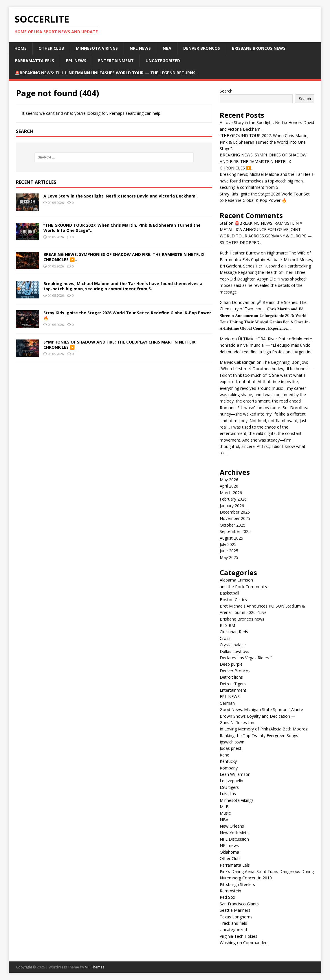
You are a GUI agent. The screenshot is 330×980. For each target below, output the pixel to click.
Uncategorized (163, 61)
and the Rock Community (243, 587)
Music (225, 813)
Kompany (229, 768)
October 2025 (233, 525)
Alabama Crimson (236, 580)
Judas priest (231, 748)
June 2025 (229, 551)
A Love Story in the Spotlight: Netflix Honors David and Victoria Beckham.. (121, 196)
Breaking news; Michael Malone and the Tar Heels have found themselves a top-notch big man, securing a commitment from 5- (123, 286)
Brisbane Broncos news (259, 48)
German (227, 703)
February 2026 (233, 499)
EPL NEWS (76, 61)
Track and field (233, 923)
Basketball (229, 593)
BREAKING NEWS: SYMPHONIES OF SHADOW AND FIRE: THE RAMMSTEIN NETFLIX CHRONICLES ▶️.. (124, 257)
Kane (224, 755)
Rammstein (230, 891)
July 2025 (228, 544)
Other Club (51, 48)
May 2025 (229, 557)
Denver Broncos (202, 48)
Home (21, 48)
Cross (225, 638)
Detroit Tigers (233, 684)
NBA (167, 48)
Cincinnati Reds (234, 632)
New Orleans (232, 826)
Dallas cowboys (234, 651)
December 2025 (235, 512)
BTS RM (227, 625)
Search (226, 91)
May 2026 (229, 480)
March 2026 (231, 493)
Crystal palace (233, 645)
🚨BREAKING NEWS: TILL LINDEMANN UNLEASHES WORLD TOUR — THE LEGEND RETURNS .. (107, 73)
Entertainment (116, 61)
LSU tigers (229, 787)
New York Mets (234, 833)
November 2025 (235, 518)
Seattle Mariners (235, 910)
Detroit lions (231, 677)
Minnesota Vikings (97, 48)
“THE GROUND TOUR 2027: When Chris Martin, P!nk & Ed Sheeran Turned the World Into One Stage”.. (122, 228)
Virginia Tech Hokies (239, 936)
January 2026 (232, 506)
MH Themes (95, 967)
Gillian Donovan (234, 302)
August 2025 (231, 538)
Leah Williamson (235, 774)
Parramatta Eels (34, 61)
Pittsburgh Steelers (237, 884)
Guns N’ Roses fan (237, 722)
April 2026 (229, 486)
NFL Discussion (234, 839)
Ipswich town (232, 742)
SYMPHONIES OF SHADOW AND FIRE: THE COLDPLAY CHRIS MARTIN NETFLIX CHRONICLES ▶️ (119, 345)
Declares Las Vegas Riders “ (246, 658)
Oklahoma (229, 852)
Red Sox (227, 897)
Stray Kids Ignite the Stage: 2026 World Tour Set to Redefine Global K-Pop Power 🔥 (127, 315)
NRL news (140, 48)
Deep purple (231, 664)
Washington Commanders (244, 943)
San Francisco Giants (239, 904)
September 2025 (235, 531)
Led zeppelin (231, 781)
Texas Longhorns (236, 917)
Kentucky (228, 761)
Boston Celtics (233, 600)
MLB (224, 807)
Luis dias (228, 794)
